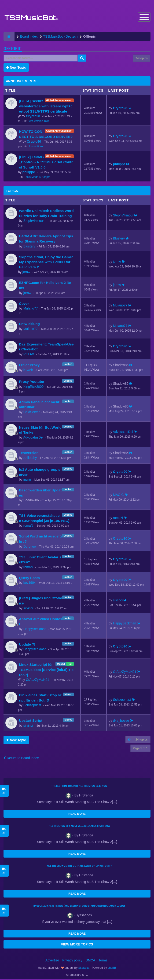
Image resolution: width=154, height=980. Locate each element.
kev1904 (30, 583)
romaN (28, 526)
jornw (26, 273)
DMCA (90, 961)
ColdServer (32, 412)
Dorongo (30, 547)
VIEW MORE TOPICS (77, 945)
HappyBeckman (35, 629)
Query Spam (29, 578)
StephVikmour (34, 221)
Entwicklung (29, 324)
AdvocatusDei (33, 438)
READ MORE (77, 815)
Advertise (52, 961)
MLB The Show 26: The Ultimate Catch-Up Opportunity (79, 866)
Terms (103, 961)
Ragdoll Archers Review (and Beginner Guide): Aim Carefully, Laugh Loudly (79, 906)
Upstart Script (31, 721)
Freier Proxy (29, 365)
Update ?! (27, 645)
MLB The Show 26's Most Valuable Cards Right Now (79, 827)
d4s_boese (121, 721)
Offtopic (12, 49)
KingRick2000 (33, 387)
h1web (28, 370)
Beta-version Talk (38, 122)
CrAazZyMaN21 (38, 680)
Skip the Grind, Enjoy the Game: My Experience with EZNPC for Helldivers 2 (46, 263)
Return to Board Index (21, 759)
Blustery (29, 247)
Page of (140, 749)
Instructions (36, 147)
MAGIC (118, 495)
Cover (24, 304)
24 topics (142, 59)
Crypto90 (33, 117)
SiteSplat (83, 968)
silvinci (28, 609)
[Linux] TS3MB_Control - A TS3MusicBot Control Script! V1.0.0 (46, 163)
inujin (27, 480)
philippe (29, 173)
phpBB (112, 968)
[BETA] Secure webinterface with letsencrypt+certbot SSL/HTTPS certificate (46, 107)
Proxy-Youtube (31, 382)
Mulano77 (31, 309)
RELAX (29, 355)
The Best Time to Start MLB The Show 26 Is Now (79, 787)
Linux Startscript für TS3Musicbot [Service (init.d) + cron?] (46, 670)
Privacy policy (72, 961)
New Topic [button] (16, 68)
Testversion (29, 453)
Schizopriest (32, 706)
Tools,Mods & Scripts (37, 178)
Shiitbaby (30, 458)
